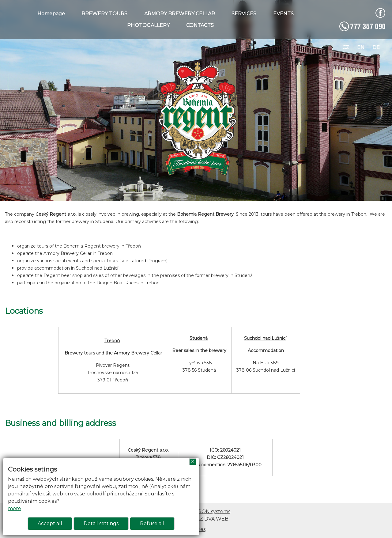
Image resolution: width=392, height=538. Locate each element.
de (376, 47)
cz (346, 47)
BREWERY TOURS (104, 14)
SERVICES (244, 14)
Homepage (51, 14)
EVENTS (283, 14)
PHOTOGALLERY (148, 25)
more (15, 508)
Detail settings (101, 523)
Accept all (50, 523)
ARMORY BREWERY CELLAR (180, 14)
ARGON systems (210, 511)
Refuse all (152, 523)
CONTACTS (200, 25)
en (361, 47)
